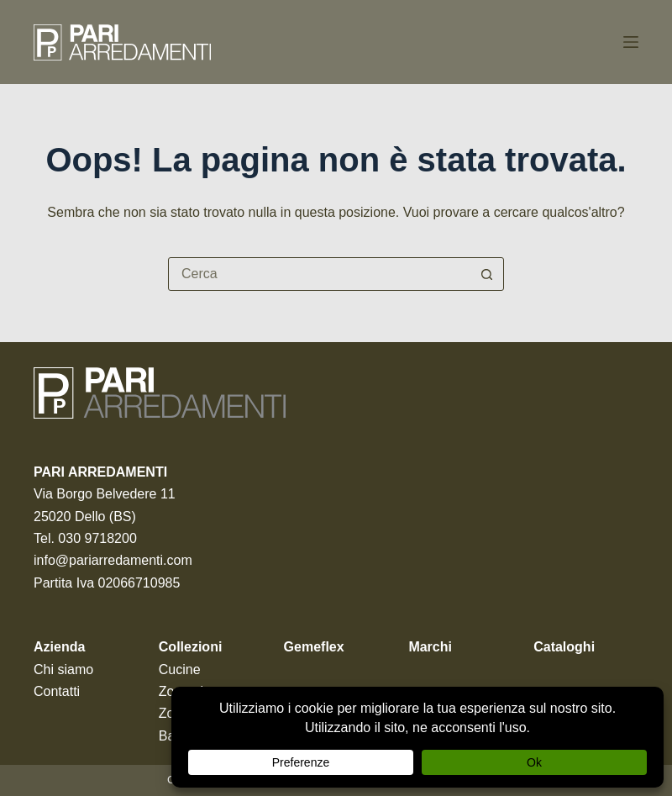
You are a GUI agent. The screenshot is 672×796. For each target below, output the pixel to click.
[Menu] (631, 42)
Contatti (57, 691)
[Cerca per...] (319, 274)
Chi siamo (63, 669)
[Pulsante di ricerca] (486, 274)
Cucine (180, 669)
